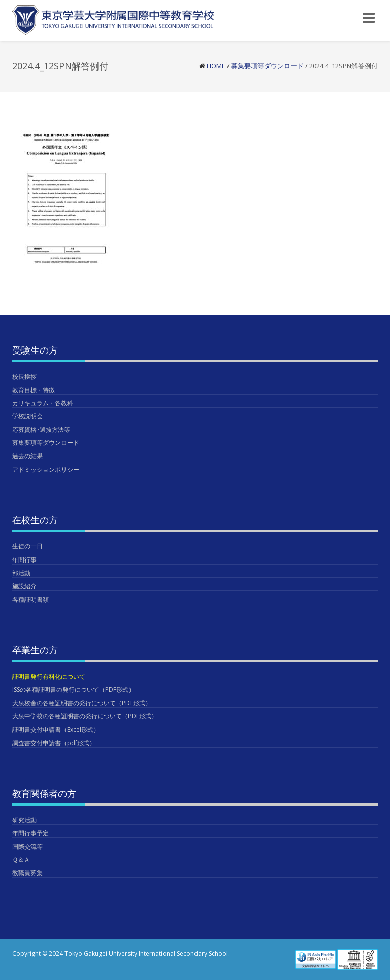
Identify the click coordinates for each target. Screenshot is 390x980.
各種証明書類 (30, 599)
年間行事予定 (30, 833)
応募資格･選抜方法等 (41, 429)
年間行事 (24, 560)
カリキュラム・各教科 (43, 403)
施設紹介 (24, 586)
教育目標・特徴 (34, 390)
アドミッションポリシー (46, 469)
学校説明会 (27, 416)
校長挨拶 (24, 377)
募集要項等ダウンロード (267, 66)
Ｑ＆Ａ (21, 860)
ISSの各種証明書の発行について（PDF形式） (73, 690)
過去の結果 (27, 456)
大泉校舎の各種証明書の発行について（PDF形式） (82, 703)
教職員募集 (27, 873)
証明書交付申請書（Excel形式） (56, 730)
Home (216, 66)
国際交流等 (27, 846)
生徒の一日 (27, 546)
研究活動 (24, 820)
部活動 (21, 573)
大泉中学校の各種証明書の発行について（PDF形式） (85, 716)
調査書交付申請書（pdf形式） (54, 743)
